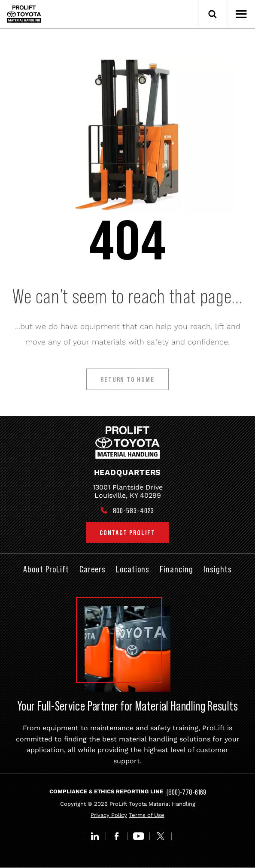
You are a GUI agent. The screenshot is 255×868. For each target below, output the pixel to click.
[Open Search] (212, 14)
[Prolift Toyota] (24, 14)
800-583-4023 (134, 511)
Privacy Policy (109, 815)
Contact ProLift (127, 532)
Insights (218, 569)
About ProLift (46, 569)
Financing (176, 569)
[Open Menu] (241, 14)
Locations (133, 569)
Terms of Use (147, 815)
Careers (93, 569)
